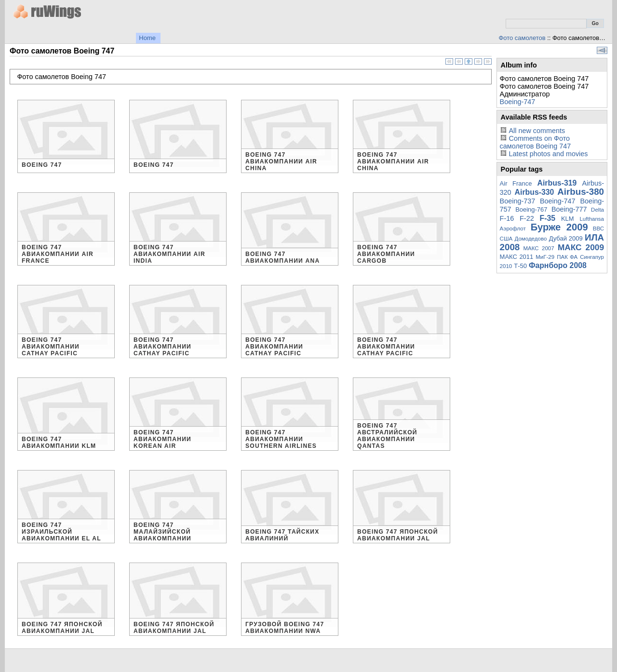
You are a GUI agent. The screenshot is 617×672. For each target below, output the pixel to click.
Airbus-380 (581, 192)
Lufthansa (592, 219)
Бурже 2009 (559, 227)
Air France (516, 183)
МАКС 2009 (581, 247)
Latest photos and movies (548, 154)
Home (147, 38)
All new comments (537, 131)
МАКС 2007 (538, 248)
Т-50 (520, 266)
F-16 (507, 218)
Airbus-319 (557, 183)
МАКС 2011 (517, 257)
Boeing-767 (531, 209)
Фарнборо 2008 (558, 265)
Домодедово (531, 239)
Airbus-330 (535, 192)
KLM (568, 219)
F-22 (527, 218)
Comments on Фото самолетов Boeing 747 (536, 142)
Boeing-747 (518, 102)
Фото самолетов (522, 38)
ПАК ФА (567, 257)
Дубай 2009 (566, 238)
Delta (597, 210)
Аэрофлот (513, 228)
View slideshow (602, 50)
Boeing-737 (518, 201)
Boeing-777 (569, 209)
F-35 (548, 218)
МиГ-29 (545, 257)
